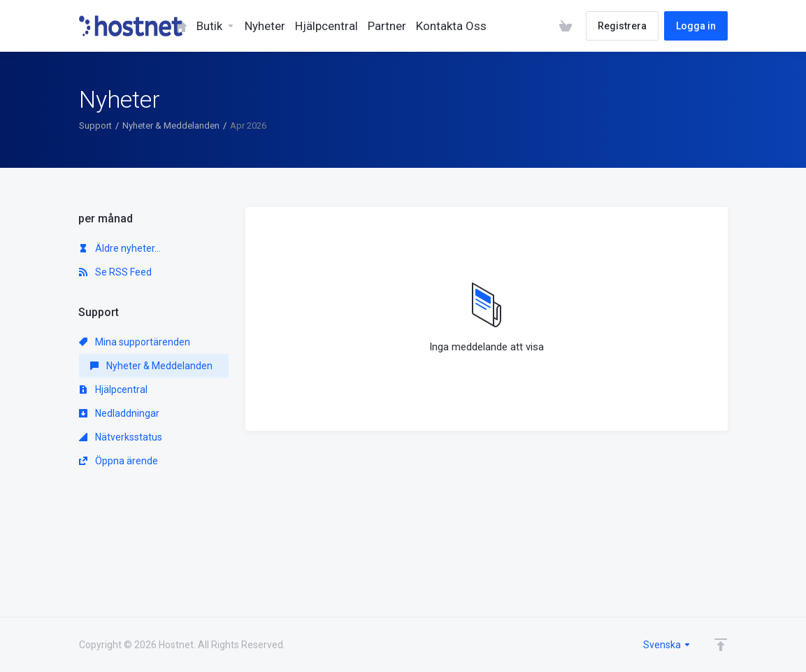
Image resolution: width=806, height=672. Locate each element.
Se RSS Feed (115, 272)
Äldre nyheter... (120, 248)
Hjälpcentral (113, 389)
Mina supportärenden (135, 342)
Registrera (622, 26)
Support (95, 126)
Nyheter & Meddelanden (171, 126)
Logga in (696, 26)
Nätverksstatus (121, 437)
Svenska (667, 645)
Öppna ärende (118, 461)
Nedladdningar (119, 413)
